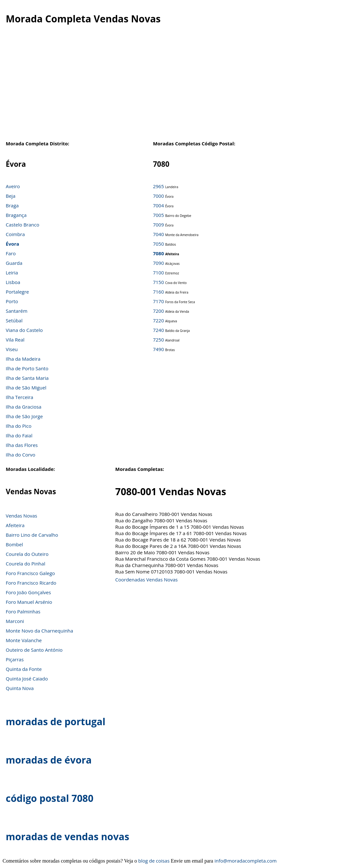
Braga (12, 205)
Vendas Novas (21, 516)
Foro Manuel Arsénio (29, 602)
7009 (158, 225)
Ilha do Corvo (21, 455)
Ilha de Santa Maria (27, 378)
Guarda (14, 263)
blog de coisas (154, 861)
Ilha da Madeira (23, 359)
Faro (11, 253)
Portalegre (17, 292)
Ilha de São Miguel (26, 388)
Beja (11, 196)
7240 (158, 330)
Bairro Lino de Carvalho (32, 535)
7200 (158, 311)
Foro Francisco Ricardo (31, 583)
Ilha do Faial (19, 435)
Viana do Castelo (24, 330)
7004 (158, 205)
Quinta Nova (20, 688)
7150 (158, 282)
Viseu (12, 349)
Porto (12, 301)
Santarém (17, 311)
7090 (158, 263)
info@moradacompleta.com (246, 861)
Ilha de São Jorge (24, 416)
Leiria (12, 273)
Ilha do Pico (19, 426)
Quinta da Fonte (24, 669)
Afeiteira (15, 525)
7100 (158, 273)
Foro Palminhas (23, 611)
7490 (158, 349)
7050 (158, 244)
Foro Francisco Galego (30, 573)
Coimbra (15, 234)
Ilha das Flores (22, 445)
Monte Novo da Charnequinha (39, 631)
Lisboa (13, 282)
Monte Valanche (24, 640)
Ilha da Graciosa (24, 407)
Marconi (15, 621)
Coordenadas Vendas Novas (147, 580)
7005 (158, 215)
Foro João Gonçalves (28, 592)
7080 (158, 253)
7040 (158, 234)
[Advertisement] (173, 89)
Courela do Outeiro (27, 554)
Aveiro (13, 186)
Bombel (14, 544)
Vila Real (15, 340)
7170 (158, 301)
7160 (158, 292)
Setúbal (14, 320)
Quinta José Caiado (27, 679)
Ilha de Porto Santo (27, 368)
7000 (158, 196)
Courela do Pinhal (26, 564)
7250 (158, 340)
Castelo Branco (23, 225)
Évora (12, 244)
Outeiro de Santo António (34, 650)
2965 (158, 186)
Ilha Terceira (19, 397)
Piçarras (15, 659)
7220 (158, 320)
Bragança (16, 215)
